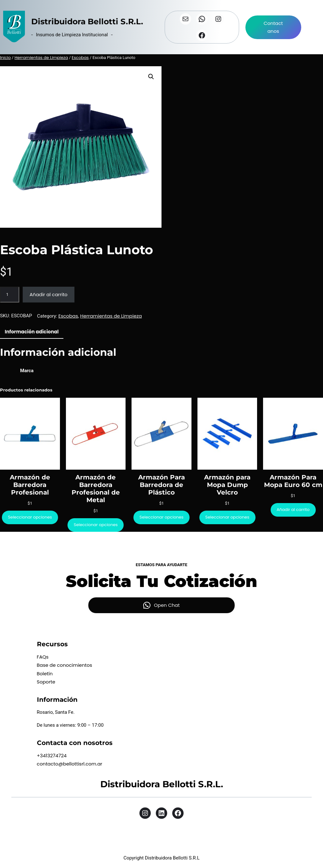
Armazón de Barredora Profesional (30, 485)
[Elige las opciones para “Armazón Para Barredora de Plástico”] (161, 517)
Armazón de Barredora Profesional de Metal (96, 489)
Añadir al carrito (49, 294)
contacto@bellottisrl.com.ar (70, 764)
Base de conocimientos (65, 665)
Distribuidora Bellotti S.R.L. (87, 21)
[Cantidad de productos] (10, 295)
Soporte (46, 682)
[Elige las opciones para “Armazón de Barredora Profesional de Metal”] (96, 525)
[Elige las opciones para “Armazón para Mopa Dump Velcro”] (227, 517)
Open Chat (167, 605)
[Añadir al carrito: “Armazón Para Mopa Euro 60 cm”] (293, 510)
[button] (151, 77)
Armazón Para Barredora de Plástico (161, 485)
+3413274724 (52, 756)
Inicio (5, 58)
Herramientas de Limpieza (41, 58)
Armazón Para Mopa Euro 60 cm (293, 481)
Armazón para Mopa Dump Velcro (227, 485)
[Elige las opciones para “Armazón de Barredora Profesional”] (30, 517)
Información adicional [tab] (32, 332)
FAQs (43, 657)
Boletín (45, 674)
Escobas (80, 58)
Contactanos (273, 27)
